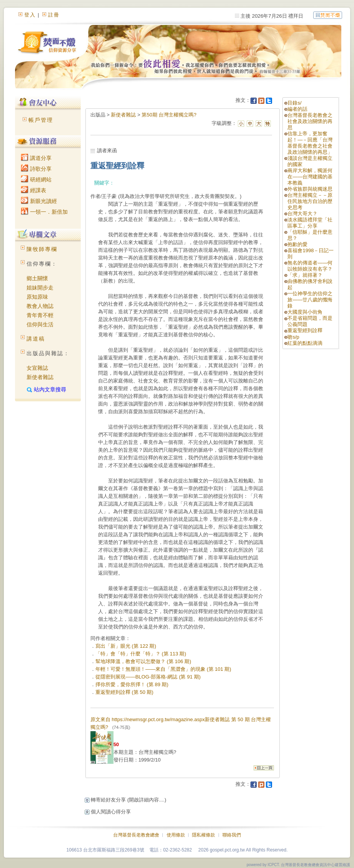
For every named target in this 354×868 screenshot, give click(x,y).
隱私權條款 (204, 835)
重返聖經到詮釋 (305, 330)
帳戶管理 (41, 120)
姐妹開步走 (40, 288)
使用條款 (176, 835)
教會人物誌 (40, 306)
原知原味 (37, 297)
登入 (30, 15)
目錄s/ (294, 103)
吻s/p (293, 337)
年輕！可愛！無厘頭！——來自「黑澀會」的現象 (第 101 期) (163, 669)
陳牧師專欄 (42, 249)
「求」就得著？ (305, 275)
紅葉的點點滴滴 (305, 343)
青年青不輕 (40, 315)
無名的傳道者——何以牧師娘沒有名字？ (310, 266)
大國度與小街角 (305, 312)
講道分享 (36, 158)
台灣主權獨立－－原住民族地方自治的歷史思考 (310, 201)
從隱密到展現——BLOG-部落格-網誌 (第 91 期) (148, 677)
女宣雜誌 (37, 368)
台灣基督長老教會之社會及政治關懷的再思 (310, 121)
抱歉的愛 (297, 244)
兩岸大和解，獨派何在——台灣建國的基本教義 (310, 177)
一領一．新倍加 (44, 212)
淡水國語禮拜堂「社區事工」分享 (310, 223)
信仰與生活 (40, 324)
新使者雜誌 (40, 377)
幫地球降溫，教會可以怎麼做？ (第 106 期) (143, 661)
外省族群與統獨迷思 (310, 189)
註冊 (54, 15)
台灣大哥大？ (302, 214)
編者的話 (297, 109)
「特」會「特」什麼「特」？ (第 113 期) (141, 654)
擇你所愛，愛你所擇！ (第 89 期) (132, 684)
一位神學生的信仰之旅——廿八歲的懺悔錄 (310, 300)
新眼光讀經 (39, 201)
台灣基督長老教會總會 (136, 835)
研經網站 (36, 180)
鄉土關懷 (37, 278)
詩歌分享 (36, 169)
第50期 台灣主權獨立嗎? (169, 115)
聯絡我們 (232, 835)
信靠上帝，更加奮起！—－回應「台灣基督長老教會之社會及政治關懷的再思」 (310, 143)
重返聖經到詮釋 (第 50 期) (124, 692)
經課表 (33, 190)
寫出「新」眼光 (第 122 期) (126, 646)
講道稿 (36, 339)
